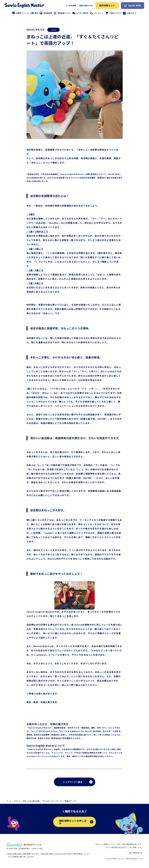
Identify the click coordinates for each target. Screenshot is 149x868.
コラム (53, 30)
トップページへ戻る (73, 782)
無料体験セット (107, 5)
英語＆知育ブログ (86, 5)
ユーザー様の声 (80, 13)
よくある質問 (71, 5)
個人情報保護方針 (136, 853)
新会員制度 (46, 13)
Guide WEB (132, 5)
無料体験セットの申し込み (76, 822)
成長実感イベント (62, 13)
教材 (34, 13)
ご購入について (113, 13)
